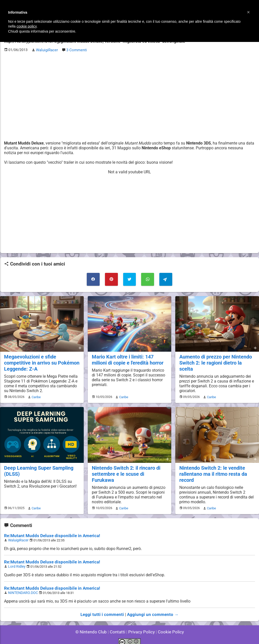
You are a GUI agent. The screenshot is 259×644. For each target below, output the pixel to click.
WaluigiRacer (17, 536)
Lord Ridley (16, 562)
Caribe (35, 395)
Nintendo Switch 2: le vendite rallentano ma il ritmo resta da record (212, 471)
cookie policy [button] (26, 26)
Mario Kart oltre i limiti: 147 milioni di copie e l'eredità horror (127, 358)
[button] (248, 12)
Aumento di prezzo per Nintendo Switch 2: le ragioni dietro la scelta (217, 358)
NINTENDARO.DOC (22, 588)
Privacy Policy (141, 626)
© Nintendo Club (93, 626)
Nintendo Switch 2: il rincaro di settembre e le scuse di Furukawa (128, 468)
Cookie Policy (168, 626)
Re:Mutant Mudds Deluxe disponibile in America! (48, 532)
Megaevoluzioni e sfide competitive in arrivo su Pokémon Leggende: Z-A (41, 361)
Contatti (118, 626)
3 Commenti (76, 50)
